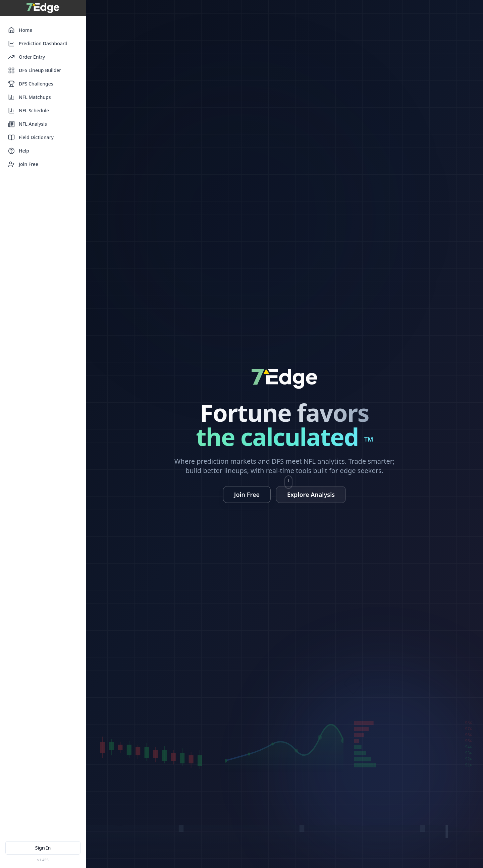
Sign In (43, 848)
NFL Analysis (28, 124)
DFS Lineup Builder (35, 70)
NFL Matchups (30, 97)
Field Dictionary (31, 137)
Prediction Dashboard (38, 44)
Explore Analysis (311, 495)
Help (19, 151)
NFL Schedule (29, 111)
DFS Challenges (31, 84)
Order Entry (26, 57)
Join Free (23, 164)
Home (20, 30)
